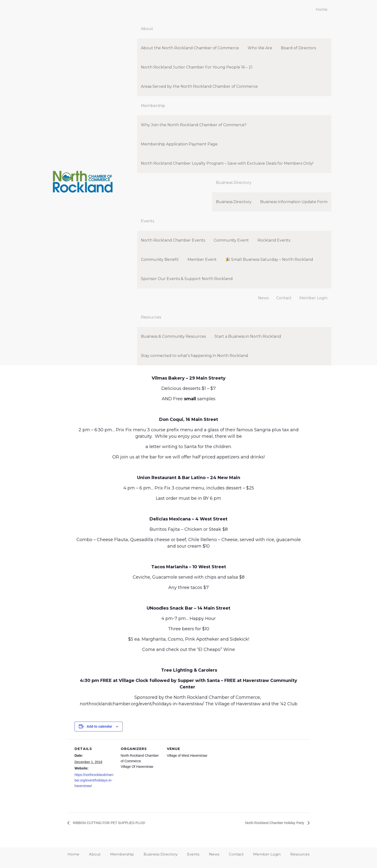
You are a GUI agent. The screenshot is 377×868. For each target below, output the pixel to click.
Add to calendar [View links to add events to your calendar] (100, 726)
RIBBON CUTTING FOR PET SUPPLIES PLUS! (114, 823)
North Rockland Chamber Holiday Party (271, 823)
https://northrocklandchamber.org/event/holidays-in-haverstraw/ (94, 780)
